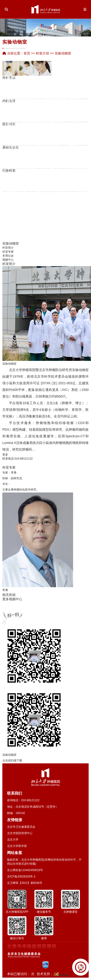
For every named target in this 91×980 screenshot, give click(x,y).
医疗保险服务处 (32, 176)
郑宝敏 (48, 87)
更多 (5, 455)
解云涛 (67, 123)
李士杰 (35, 136)
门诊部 (55, 182)
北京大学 (13, 840)
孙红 (41, 109)
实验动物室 (48, 155)
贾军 (73, 112)
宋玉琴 (26, 77)
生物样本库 (45, 143)
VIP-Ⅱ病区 (73, 96)
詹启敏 (8, 150)
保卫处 (48, 182)
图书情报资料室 (70, 159)
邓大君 (18, 172)
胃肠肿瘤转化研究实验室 (15, 134)
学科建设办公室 (85, 182)
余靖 (73, 116)
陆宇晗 (22, 188)
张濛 (79, 146)
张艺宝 (48, 204)
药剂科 (19, 79)
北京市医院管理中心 (20, 833)
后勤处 (52, 182)
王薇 (41, 125)
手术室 (76, 85)
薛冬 (41, 113)
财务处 (42, 182)
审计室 (45, 182)
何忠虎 (25, 164)
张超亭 (38, 194)
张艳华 (19, 92)
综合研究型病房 (67, 102)
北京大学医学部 (17, 846)
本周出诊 (8, 256)
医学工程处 (62, 182)
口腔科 (82, 112)
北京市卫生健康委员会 (21, 827)
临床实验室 (35, 159)
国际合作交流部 (78, 182)
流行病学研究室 (22, 143)
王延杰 (23, 215)
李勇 (14, 473)
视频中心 (8, 260)
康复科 (61, 90)
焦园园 (19, 112)
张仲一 (23, 202)
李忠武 (32, 82)
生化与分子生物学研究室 (38, 141)
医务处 (15, 182)
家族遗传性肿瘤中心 (60, 83)
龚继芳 (57, 119)
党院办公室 (9, 182)
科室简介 (8, 248)
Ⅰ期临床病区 (57, 92)
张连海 (45, 171)
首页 (27, 53)
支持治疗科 (64, 108)
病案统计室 (71, 135)
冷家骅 (32, 197)
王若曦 (48, 236)
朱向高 (48, 99)
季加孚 (15, 164)
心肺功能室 (56, 131)
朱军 (52, 95)
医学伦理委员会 (77, 155)
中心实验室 (42, 149)
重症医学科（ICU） (68, 79)
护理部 (22, 176)
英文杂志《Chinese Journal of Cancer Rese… (61, 159)
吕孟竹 (8, 202)
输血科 (48, 131)
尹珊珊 (23, 106)
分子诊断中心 (79, 130)
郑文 (52, 107)
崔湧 (10, 108)
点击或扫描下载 (12, 761)
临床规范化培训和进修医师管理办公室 (81, 182)
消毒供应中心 (42, 135)
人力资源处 (12, 182)
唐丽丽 (60, 103)
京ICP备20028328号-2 (21, 877)
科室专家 (8, 252)
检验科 (15, 107)
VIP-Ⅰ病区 (81, 89)
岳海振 (48, 216)
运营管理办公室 (25, 182)
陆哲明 (38, 170)
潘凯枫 (22, 164)
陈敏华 (23, 78)
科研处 (19, 182)
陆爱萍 (32, 114)
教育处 (29, 182)
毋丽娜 (41, 174)
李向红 (32, 102)
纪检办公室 (38, 182)
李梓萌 (60, 115)
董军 (65, 88)
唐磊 (10, 96)
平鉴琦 (23, 118)
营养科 (52, 127)
